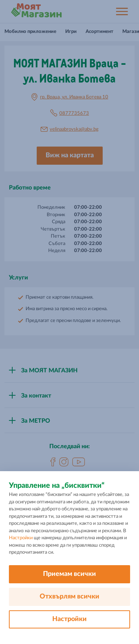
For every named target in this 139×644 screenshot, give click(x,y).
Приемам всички (69, 574)
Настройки (21, 538)
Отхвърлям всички (69, 597)
